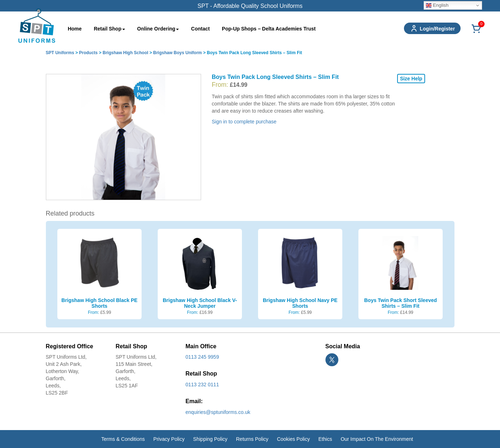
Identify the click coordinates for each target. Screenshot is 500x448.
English (437, 5)
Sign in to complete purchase (244, 122)
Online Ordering (158, 29)
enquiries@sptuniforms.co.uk (218, 412)
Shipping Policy (210, 439)
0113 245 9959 (202, 357)
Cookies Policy (294, 439)
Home (75, 29)
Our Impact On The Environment (377, 439)
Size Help (411, 79)
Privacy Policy (169, 439)
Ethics (325, 439)
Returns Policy (252, 439)
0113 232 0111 (202, 385)
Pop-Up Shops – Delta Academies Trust (269, 29)
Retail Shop (109, 29)
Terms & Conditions (123, 439)
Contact (200, 29)
